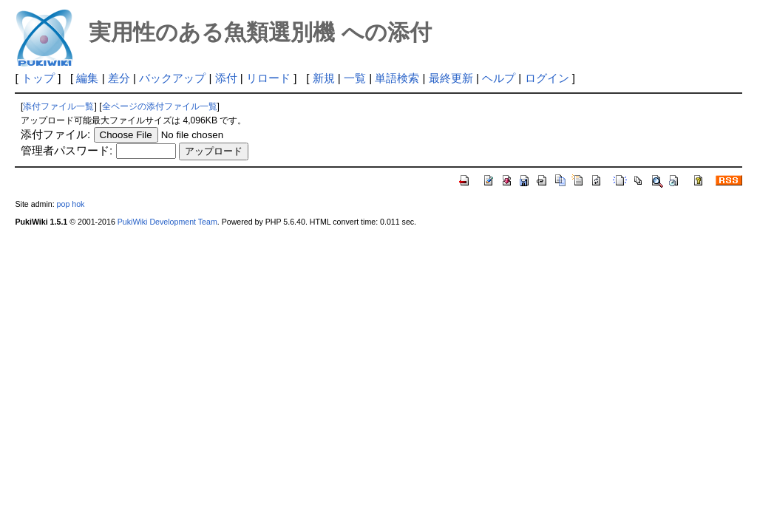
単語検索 (397, 78)
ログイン (547, 78)
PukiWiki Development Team (167, 222)
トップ (38, 78)
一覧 (355, 78)
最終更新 (451, 78)
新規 (324, 78)
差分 (119, 78)
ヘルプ (499, 78)
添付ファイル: (55, 134)
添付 (226, 78)
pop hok (71, 204)
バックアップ (172, 78)
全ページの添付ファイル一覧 (160, 106)
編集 (87, 78)
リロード (268, 78)
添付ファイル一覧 (58, 106)
